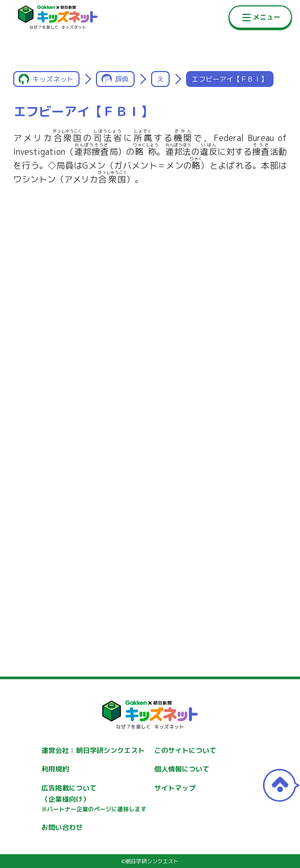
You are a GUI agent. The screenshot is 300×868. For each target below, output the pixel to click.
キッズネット (53, 79)
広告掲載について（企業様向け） (94, 799)
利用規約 (55, 769)
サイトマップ (175, 788)
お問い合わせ (62, 827)
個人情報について (182, 769)
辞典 (122, 79)
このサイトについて (185, 750)
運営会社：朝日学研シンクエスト (93, 750)
